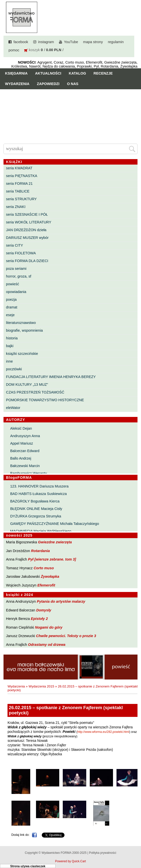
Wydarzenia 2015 (41, 686)
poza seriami (16, 269)
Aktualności (48, 73)
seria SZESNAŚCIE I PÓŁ (27, 214)
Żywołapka (50, 577)
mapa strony (93, 42)
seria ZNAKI (16, 207)
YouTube (71, 42)
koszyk (34, 50)
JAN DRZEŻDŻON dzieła (26, 230)
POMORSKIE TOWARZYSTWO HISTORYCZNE (45, 400)
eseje (10, 315)
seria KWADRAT (19, 168)
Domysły (44, 610)
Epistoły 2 (39, 619)
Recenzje (103, 73)
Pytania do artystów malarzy (61, 601)
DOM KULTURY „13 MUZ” (27, 385)
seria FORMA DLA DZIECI (27, 261)
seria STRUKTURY (21, 199)
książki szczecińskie (22, 354)
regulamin (116, 42)
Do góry (135, 850)
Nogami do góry (49, 627)
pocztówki (14, 369)
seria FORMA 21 (19, 184)
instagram (46, 42)
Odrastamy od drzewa (47, 645)
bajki (10, 346)
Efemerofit (46, 585)
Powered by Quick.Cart (70, 861)
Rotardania (40, 551)
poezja (11, 299)
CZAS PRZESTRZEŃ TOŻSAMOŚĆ (35, 392)
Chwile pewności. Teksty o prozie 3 (66, 636)
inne (9, 361)
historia (12, 338)
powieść (12, 284)
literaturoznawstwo (21, 323)
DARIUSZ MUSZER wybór (27, 238)
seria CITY (14, 245)
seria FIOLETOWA (21, 253)
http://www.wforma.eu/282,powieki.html (103, 732)
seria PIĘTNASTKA (22, 176)
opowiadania (16, 292)
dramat (12, 307)
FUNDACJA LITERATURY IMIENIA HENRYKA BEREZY (51, 377)
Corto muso (44, 568)
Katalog (77, 73)
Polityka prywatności (103, 853)
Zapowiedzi (48, 84)
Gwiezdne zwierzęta (55, 542)
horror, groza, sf (19, 276)
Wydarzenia (17, 84)
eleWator (13, 408)
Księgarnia (16, 73)
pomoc (14, 50)
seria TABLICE (18, 191)
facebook (21, 42)
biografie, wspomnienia (24, 330)
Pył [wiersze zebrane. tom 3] (52, 559)
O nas (73, 84)
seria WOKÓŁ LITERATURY (29, 222)
